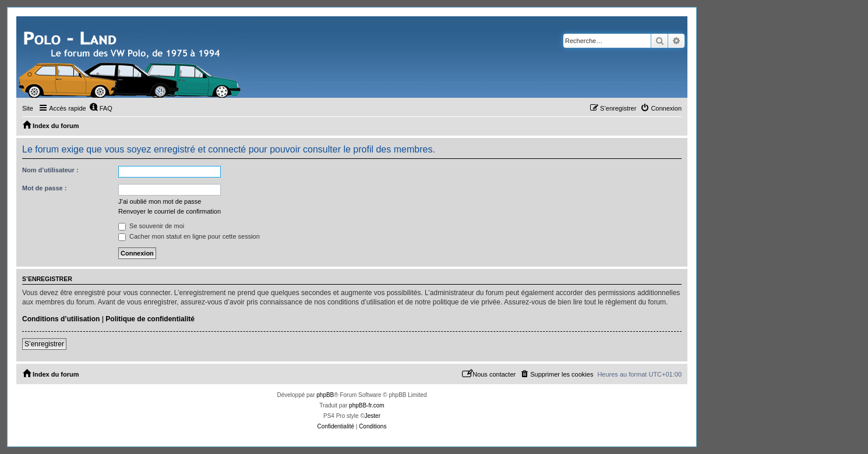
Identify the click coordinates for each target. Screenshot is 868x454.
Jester (373, 416)
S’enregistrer (44, 344)
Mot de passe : (44, 188)
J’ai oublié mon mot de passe (160, 201)
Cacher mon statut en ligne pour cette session (189, 236)
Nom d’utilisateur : (50, 170)
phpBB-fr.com (367, 405)
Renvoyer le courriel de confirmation (170, 211)
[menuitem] (101, 108)
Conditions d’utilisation (61, 319)
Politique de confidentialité (150, 319)
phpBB (325, 395)
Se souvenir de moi (151, 226)
